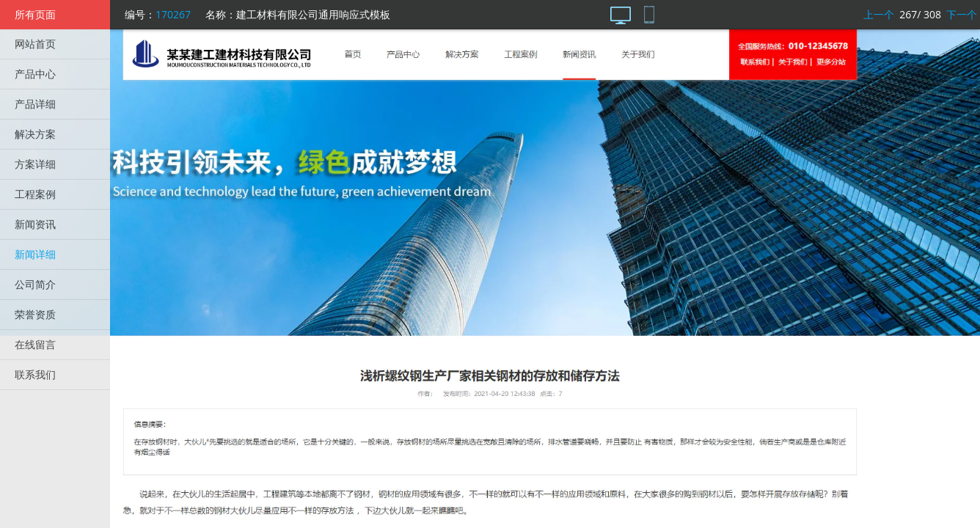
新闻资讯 (35, 224)
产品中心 (35, 74)
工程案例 (35, 194)
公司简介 (35, 284)
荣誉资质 (35, 314)
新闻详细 (35, 254)
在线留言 (35, 344)
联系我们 (35, 374)
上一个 (879, 14)
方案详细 (35, 164)
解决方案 (35, 134)
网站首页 (35, 44)
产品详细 (35, 104)
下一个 (962, 14)
